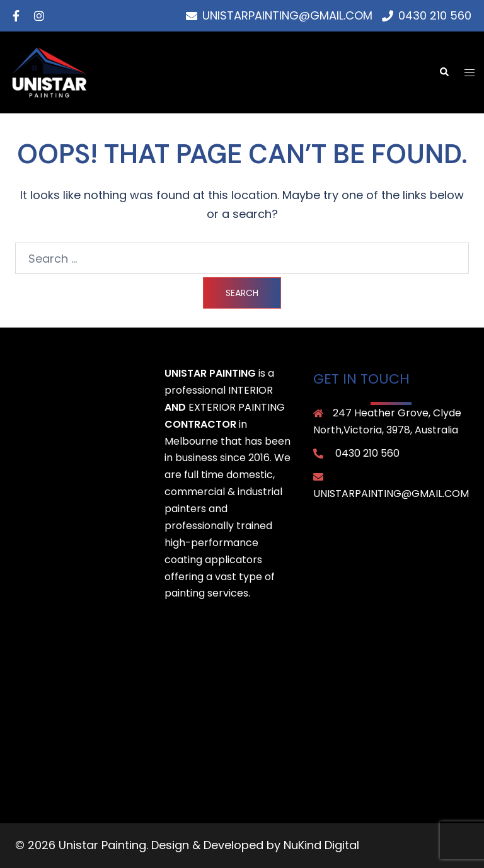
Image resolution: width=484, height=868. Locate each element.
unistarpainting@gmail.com (391, 494)
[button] (444, 72)
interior (251, 390)
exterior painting (237, 407)
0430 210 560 (367, 453)
